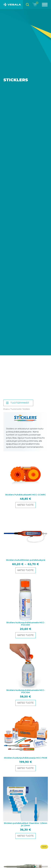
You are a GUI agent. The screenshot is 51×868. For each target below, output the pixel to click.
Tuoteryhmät (17, 403)
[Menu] (43, 4)
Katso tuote (26, 505)
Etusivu (6, 409)
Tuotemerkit (16, 409)
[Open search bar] (27, 5)
